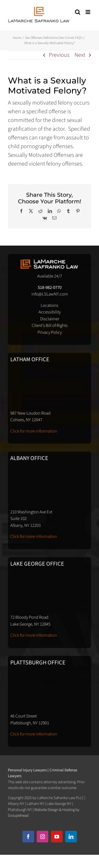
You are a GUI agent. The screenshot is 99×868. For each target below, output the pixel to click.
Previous (59, 55)
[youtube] (57, 837)
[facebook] (28, 837)
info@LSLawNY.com (50, 294)
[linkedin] (71, 837)
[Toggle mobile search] (78, 12)
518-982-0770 (50, 288)
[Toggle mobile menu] (88, 12)
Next (80, 55)
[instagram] (43, 837)
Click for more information (34, 431)
